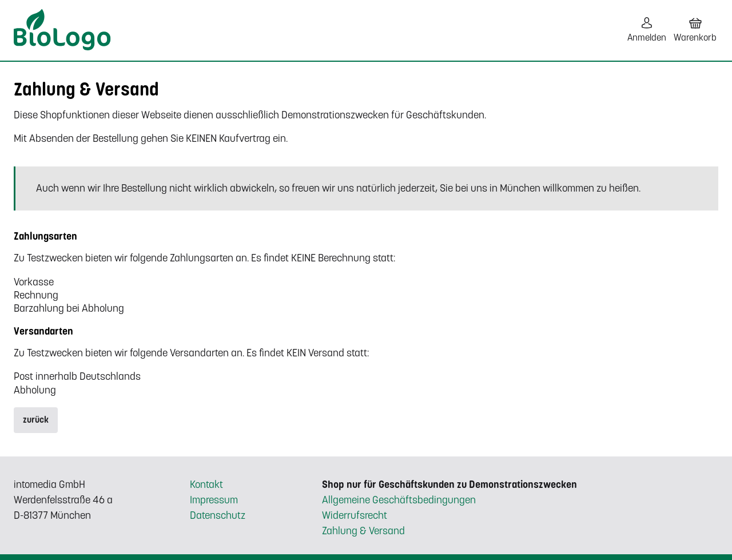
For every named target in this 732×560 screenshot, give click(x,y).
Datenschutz (218, 515)
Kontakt (206, 484)
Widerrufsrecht (355, 515)
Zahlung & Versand (363, 531)
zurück (36, 420)
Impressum (214, 500)
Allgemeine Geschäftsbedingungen (399, 500)
